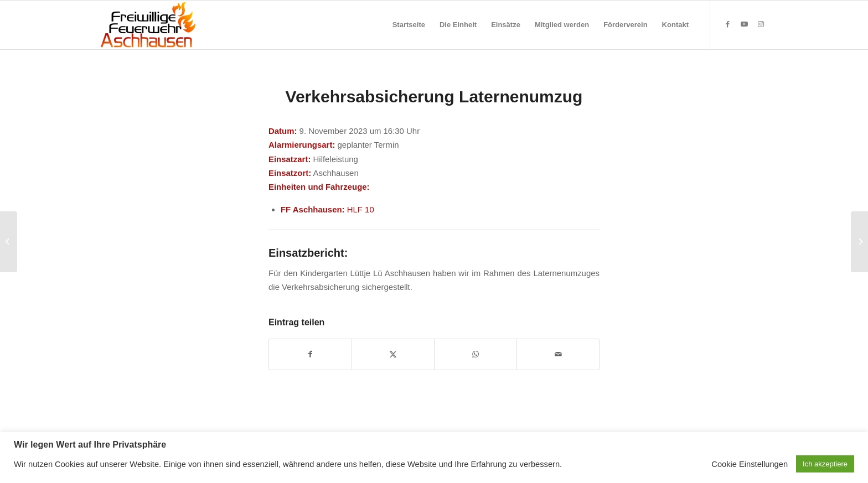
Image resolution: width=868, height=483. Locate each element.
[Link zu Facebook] (727, 24)
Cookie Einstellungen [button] (750, 464)
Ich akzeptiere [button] (825, 464)
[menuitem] (409, 25)
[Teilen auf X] (393, 354)
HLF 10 (361, 209)
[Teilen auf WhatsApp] (476, 354)
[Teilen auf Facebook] (310, 354)
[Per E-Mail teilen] (558, 354)
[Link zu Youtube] (744, 24)
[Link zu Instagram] (761, 24)
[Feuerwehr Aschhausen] (148, 25)
